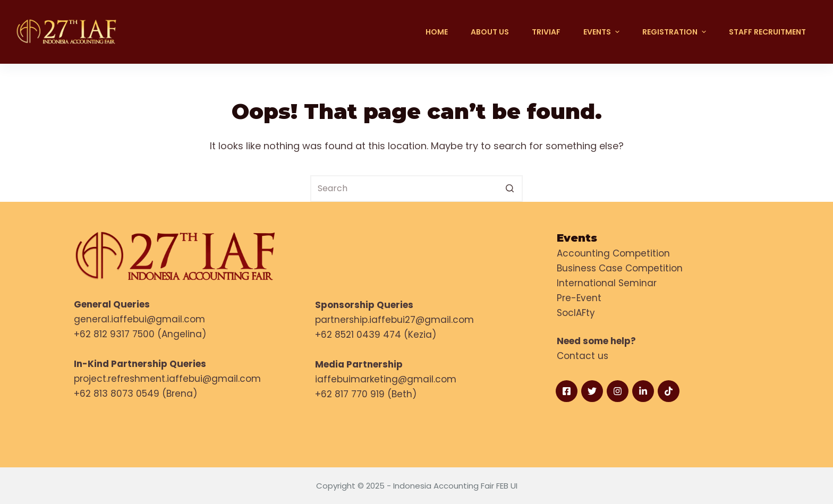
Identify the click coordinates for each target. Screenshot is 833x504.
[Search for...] (416, 189)
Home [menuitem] (437, 32)
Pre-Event (579, 298)
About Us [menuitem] (490, 32)
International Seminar (607, 283)
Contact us (583, 356)
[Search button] (509, 189)
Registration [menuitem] (675, 32)
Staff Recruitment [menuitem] (767, 32)
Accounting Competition (613, 253)
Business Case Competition (620, 268)
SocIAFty (576, 313)
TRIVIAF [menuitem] (546, 32)
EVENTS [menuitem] (603, 32)
